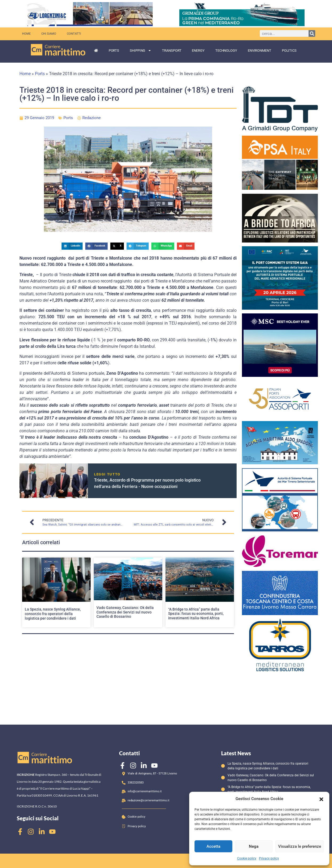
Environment (260, 51)
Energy (198, 51)
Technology (226, 51)
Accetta (213, 846)
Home (26, 34)
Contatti (74, 34)
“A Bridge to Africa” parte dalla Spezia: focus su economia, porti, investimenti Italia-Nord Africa (196, 613)
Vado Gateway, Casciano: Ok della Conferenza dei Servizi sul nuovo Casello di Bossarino (125, 612)
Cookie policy (247, 858)
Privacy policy (269, 858)
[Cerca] (312, 33)
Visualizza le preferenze (300, 846)
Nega (254, 846)
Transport (172, 51)
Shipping (141, 51)
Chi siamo (49, 34)
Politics (289, 51)
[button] (321, 799)
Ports (114, 51)
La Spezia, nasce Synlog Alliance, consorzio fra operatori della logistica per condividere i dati (53, 614)
